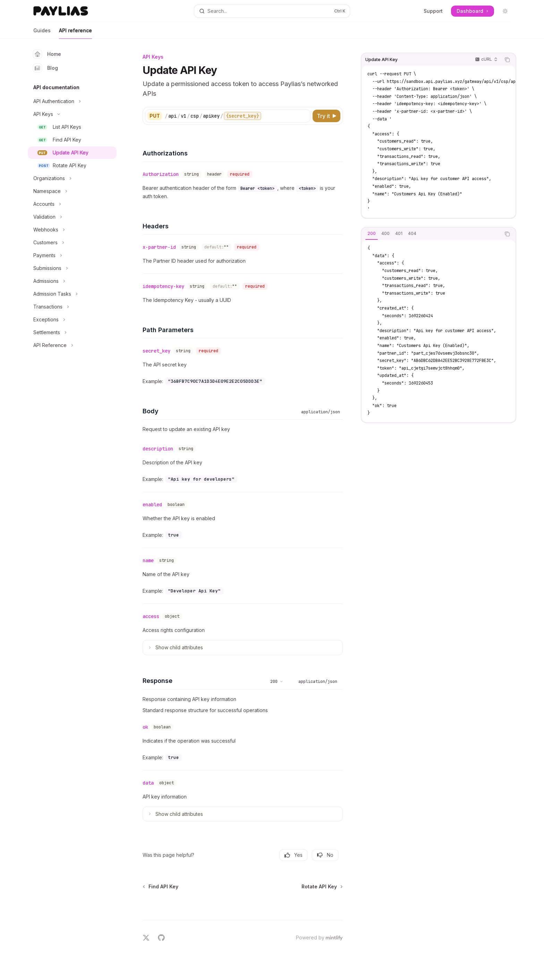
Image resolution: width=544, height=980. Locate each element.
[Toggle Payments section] (72, 255)
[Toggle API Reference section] (72, 345)
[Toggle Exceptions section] (72, 320)
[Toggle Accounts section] (72, 204)
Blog (46, 68)
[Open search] (272, 11)
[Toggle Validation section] (72, 217)
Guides (42, 33)
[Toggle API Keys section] (72, 114)
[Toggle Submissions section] (72, 268)
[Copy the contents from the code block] (507, 60)
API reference (75, 33)
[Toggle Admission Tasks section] (72, 294)
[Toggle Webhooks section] (72, 230)
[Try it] (326, 116)
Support (433, 11)
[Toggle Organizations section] (72, 178)
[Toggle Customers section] (72, 243)
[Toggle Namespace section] (72, 191)
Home (47, 54)
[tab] (372, 234)
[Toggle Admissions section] (72, 281)
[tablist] (431, 234)
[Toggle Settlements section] (72, 332)
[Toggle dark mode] (505, 11)
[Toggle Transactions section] (72, 307)
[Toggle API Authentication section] (72, 101)
